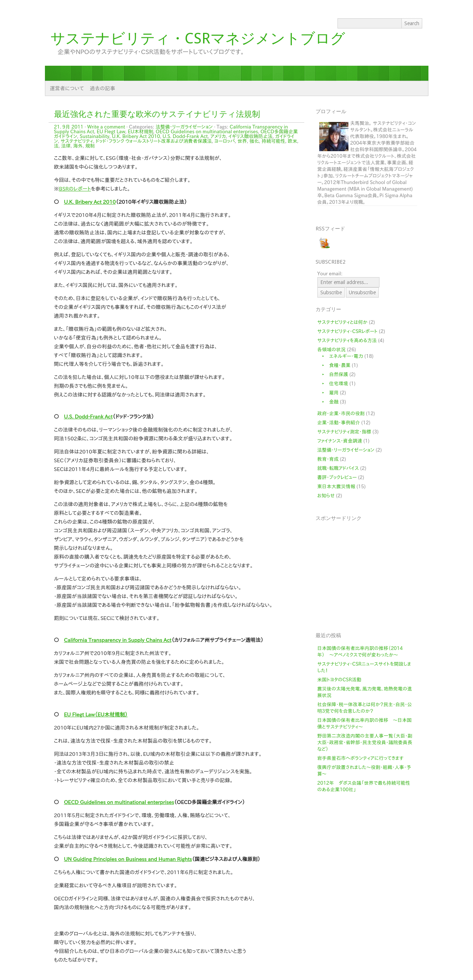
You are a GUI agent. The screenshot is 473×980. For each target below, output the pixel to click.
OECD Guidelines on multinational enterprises (207, 132)
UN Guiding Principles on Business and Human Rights (128, 859)
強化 (254, 141)
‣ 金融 (328, 402)
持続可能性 (273, 141)
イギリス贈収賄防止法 (250, 136)
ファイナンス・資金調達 (340, 441)
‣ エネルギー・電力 (340, 356)
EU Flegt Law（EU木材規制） (96, 715)
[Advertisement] (372, 573)
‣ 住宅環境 (333, 384)
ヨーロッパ (225, 141)
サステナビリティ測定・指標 (344, 432)
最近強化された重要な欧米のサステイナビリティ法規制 (157, 114)
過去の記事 (103, 88)
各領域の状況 (332, 350)
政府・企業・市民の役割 (341, 414)
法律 (66, 146)
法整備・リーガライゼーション (184, 127)
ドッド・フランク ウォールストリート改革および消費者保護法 (154, 141)
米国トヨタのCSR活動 (340, 680)
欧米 (293, 141)
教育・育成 (328, 459)
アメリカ (218, 136)
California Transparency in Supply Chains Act (118, 640)
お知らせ (326, 496)
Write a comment (106, 127)
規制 (90, 146)
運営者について (67, 88)
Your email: (330, 274)
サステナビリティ (77, 141)
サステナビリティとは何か (343, 322)
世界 (242, 141)
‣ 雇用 (328, 393)
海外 (78, 146)
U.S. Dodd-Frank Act (185, 136)
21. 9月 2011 (69, 127)
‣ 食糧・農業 (334, 365)
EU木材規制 (140, 132)
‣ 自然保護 (333, 374)
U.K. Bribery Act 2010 (136, 136)
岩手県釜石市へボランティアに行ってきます (361, 758)
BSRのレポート (75, 189)
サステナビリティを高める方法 (347, 340)
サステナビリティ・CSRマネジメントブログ (198, 39)
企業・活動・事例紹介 (339, 423)
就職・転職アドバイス (338, 468)
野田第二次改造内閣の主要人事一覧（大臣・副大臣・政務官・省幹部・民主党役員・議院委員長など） (365, 742)
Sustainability (94, 136)
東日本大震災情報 (336, 487)
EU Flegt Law (111, 132)
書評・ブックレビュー (337, 477)
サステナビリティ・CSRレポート (348, 331)
